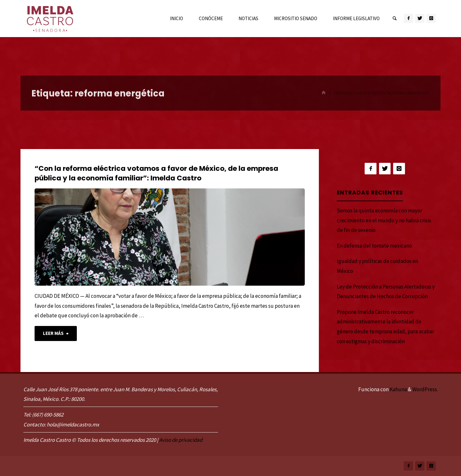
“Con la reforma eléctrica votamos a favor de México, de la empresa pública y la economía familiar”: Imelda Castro (156, 173)
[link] (395, 19)
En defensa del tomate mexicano (374, 246)
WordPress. (425, 389)
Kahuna (398, 389)
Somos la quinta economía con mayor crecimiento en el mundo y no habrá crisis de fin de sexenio (384, 220)
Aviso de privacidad (181, 440)
